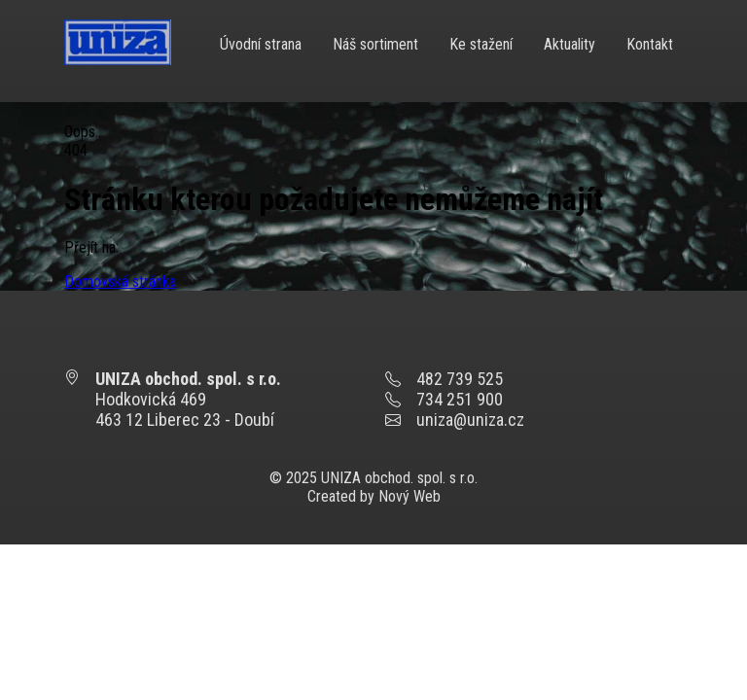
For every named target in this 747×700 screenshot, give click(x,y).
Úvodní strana (261, 44)
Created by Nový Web (374, 496)
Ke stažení (481, 44)
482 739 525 (460, 379)
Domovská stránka (120, 281)
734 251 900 (460, 399)
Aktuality (569, 44)
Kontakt (650, 44)
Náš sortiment (375, 44)
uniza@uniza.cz (470, 420)
